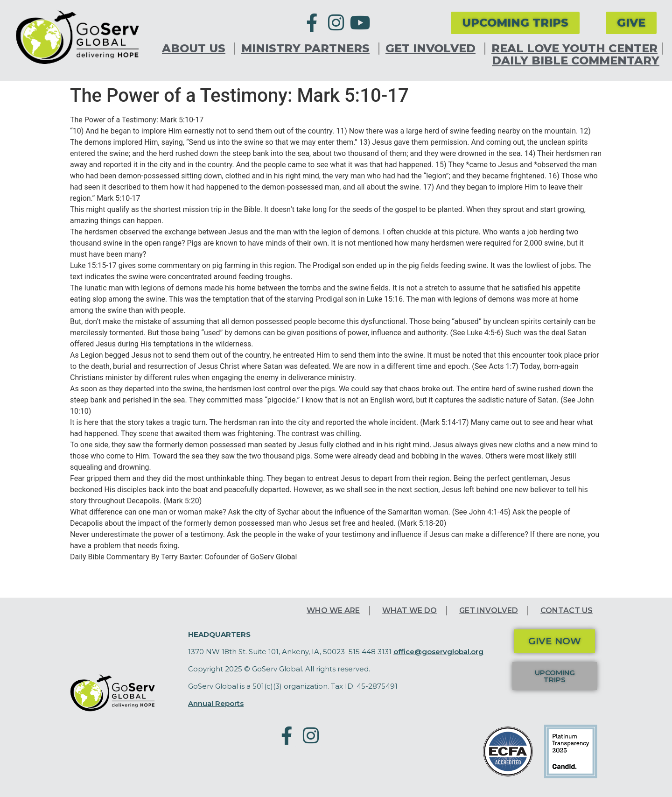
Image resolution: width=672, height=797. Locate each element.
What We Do (409, 610)
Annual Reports (216, 703)
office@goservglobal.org (438, 652)
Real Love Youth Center (574, 49)
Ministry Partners (308, 49)
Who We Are (333, 610)
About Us (196, 49)
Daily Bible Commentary (576, 61)
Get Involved (433, 49)
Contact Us (567, 610)
